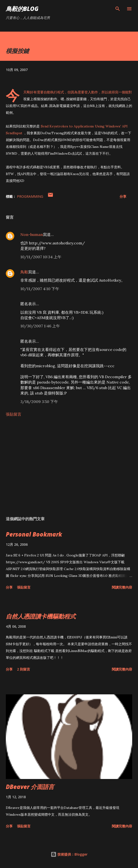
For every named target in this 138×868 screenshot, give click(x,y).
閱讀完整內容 (122, 587)
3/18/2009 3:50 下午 (39, 402)
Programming (30, 196)
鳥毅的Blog (22, 9)
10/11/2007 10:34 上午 (41, 257)
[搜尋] (118, 9)
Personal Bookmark (34, 534)
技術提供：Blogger (69, 854)
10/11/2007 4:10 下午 (40, 289)
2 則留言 (24, 669)
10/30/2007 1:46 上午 (40, 326)
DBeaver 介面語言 (30, 787)
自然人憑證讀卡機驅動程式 (41, 616)
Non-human (32, 234)
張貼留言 (14, 414)
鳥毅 (24, 272)
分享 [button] (123, 196)
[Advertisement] (69, 466)
